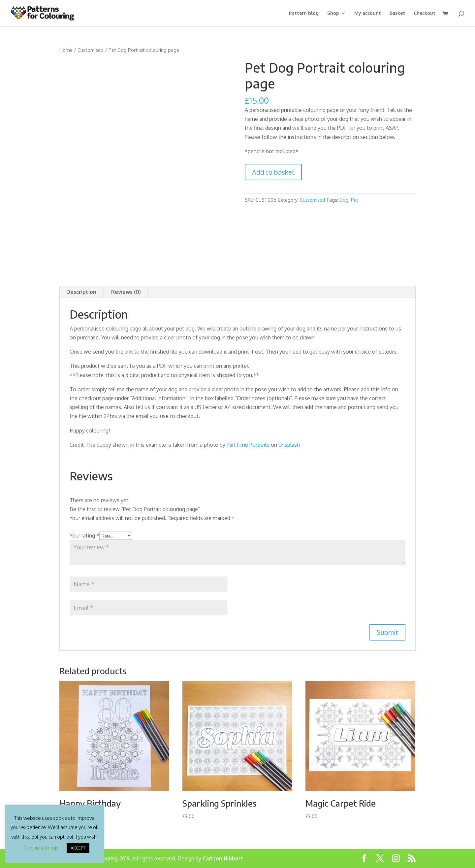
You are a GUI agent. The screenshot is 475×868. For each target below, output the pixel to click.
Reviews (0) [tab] (126, 292)
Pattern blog (304, 13)
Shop (333, 13)
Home (66, 50)
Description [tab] (81, 292)
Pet (355, 200)
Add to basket (273, 172)
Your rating (84, 536)
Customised (91, 50)
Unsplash (289, 445)
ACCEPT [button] (78, 848)
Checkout (425, 13)
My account (368, 13)
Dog (344, 200)
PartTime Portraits (248, 445)
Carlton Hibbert (223, 858)
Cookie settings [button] (41, 848)
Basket (397, 13)
